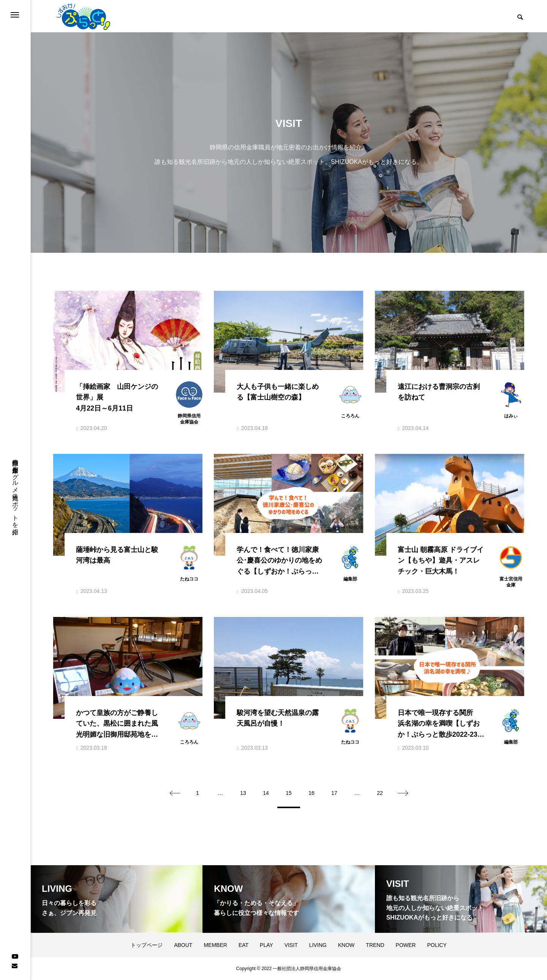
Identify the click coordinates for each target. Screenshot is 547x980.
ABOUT (183, 945)
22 (380, 793)
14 (266, 793)
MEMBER (215, 945)
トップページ (147, 945)
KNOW (346, 945)
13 (243, 793)
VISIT (291, 945)
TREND (375, 945)
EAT (243, 945)
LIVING (318, 945)
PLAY (266, 945)
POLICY (437, 945)
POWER (406, 945)
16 (311, 793)
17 (334, 793)
